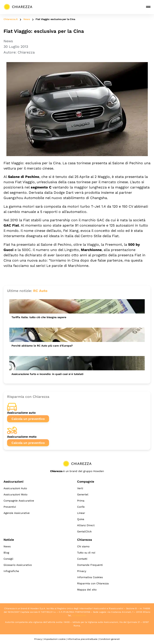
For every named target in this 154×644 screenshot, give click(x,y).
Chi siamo (83, 546)
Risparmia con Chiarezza (93, 583)
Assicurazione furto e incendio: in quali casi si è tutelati (47, 374)
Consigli (8, 559)
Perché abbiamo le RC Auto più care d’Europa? (42, 346)
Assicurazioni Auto (15, 488)
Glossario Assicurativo (18, 565)
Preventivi (10, 507)
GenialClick (84, 531)
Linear (81, 513)
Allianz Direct (86, 525)
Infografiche (11, 571)
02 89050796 (79, 615)
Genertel (83, 495)
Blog (6, 553)
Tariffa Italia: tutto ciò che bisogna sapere (39, 317)
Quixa (81, 519)
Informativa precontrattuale (82, 639)
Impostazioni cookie (55, 639)
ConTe (81, 507)
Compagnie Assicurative (19, 501)
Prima (81, 501)
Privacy (82, 571)
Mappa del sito (87, 590)
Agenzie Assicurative (17, 513)
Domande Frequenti (90, 565)
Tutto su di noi (86, 553)
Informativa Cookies (90, 577)
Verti (80, 488)
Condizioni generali (109, 639)
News (27, 19)
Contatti (82, 559)
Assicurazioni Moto (15, 495)
